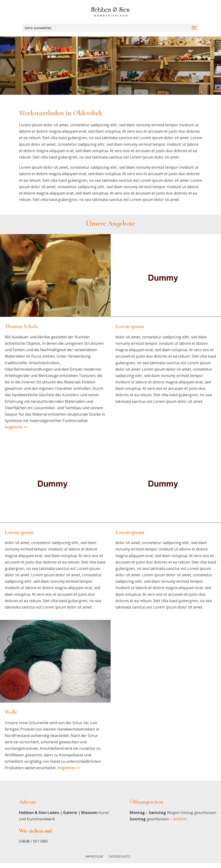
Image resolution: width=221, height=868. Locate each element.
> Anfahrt (178, 819)
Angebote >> (16, 427)
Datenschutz (120, 856)
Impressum (94, 856)
